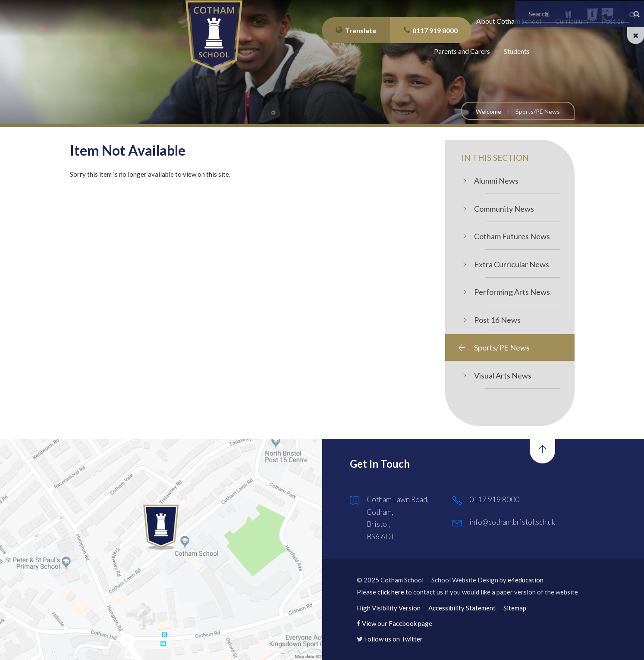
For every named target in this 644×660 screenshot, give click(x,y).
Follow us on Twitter (393, 639)
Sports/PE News (538, 111)
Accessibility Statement (462, 608)
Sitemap (515, 608)
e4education (526, 580)
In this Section (495, 158)
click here (391, 592)
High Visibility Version (389, 608)
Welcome (488, 111)
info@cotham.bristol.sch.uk (512, 522)
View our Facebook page (397, 623)
